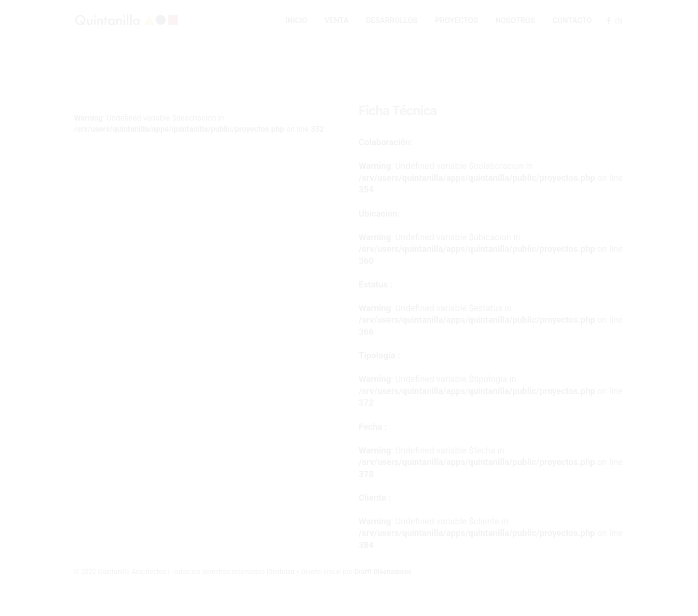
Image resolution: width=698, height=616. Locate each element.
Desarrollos (392, 21)
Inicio (296, 21)
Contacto (572, 21)
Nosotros (515, 21)
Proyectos (457, 21)
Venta (336, 21)
